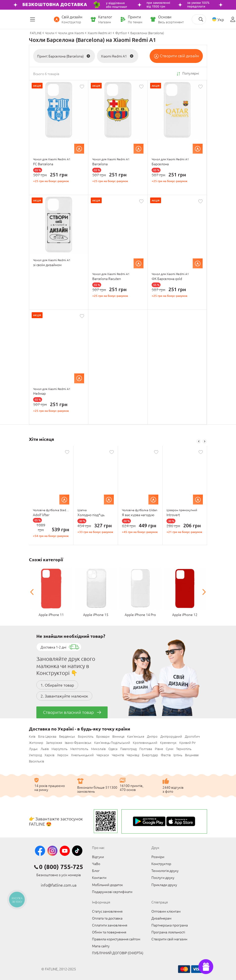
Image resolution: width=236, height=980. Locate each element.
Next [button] (205, 441)
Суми (170, 749)
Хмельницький (82, 755)
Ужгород (35, 755)
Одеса (113, 749)
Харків (49, 755)
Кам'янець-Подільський (112, 742)
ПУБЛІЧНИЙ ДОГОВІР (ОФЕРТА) (118, 953)
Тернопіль (184, 749)
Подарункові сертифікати (112, 892)
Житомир (36, 742)
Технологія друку (165, 870)
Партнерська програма (170, 925)
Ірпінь (178, 755)
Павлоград (128, 749)
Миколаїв (98, 749)
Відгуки (98, 857)
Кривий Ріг (188, 742)
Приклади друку (164, 885)
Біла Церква (47, 736)
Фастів (166, 755)
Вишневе (192, 755)
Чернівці (133, 755)
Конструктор (161, 864)
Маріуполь (59, 749)
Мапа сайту (101, 946)
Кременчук (168, 742)
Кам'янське (136, 736)
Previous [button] (199, 441)
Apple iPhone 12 (185, 615)
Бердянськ (67, 736)
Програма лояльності (168, 932)
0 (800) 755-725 (61, 867)
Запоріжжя (54, 742)
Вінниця (118, 736)
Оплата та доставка (107, 918)
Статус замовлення (107, 911)
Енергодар (150, 755)
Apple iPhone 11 (51, 615)
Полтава (146, 749)
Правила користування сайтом (116, 939)
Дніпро (152, 736)
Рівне (159, 749)
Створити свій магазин (169, 939)
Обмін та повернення (109, 932)
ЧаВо (96, 864)
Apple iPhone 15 (96, 615)
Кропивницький (145, 742)
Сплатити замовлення (110, 925)
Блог (96, 870)
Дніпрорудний (171, 736)
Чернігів (118, 755)
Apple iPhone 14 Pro (140, 615)
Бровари (103, 736)
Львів (45, 749)
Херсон (63, 755)
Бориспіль (86, 736)
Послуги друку (163, 877)
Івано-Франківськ (78, 742)
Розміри (158, 857)
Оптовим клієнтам (166, 911)
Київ (32, 736)
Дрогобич (192, 736)
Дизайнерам (161, 918)
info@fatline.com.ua (59, 885)
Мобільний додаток (107, 885)
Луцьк (33, 749)
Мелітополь (79, 749)
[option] (51, 495)
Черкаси (103, 755)
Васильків (36, 761)
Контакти (99, 877)
